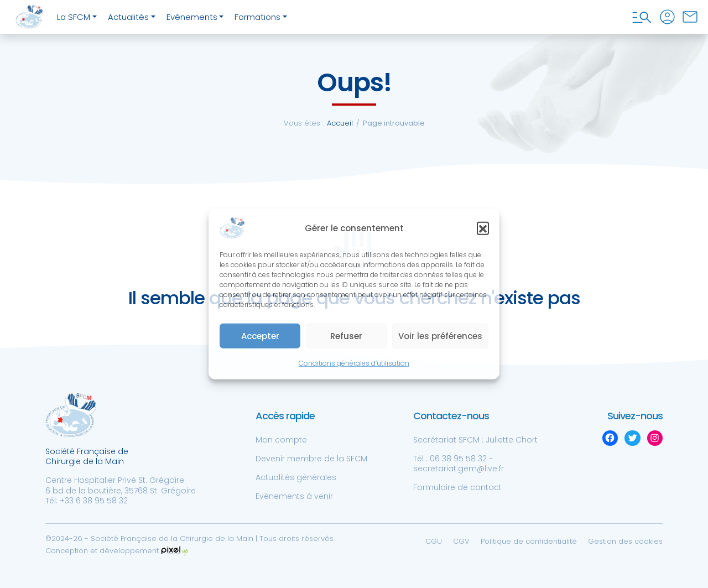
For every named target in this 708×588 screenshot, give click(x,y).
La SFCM (74, 17)
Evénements (192, 17)
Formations (257, 17)
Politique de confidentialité (529, 541)
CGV (461, 541)
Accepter (260, 336)
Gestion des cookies (625, 541)
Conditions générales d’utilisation (354, 363)
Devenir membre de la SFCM (311, 459)
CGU (434, 541)
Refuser (346, 336)
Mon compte (281, 440)
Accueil (340, 123)
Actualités (128, 17)
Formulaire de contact (457, 487)
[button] (483, 228)
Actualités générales (296, 477)
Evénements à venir (294, 496)
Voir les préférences (440, 336)
